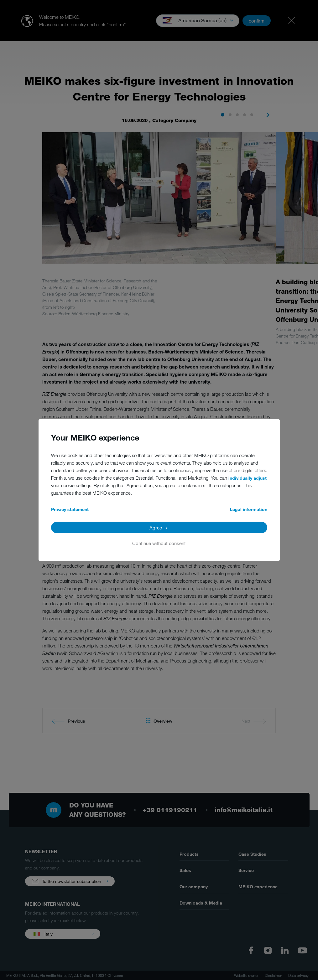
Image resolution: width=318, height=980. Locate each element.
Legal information (249, 509)
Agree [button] (156, 527)
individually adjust (248, 478)
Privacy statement (70, 509)
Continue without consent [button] (159, 543)
